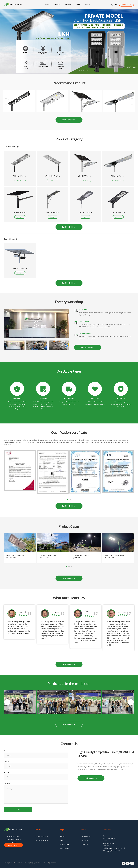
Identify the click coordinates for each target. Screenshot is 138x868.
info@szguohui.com (109, 843)
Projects (62, 836)
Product (57, 5)
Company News (64, 844)
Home (47, 5)
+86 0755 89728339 (109, 838)
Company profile (86, 836)
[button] (132, 101)
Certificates (85, 840)
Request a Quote (126, 5)
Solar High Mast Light (41, 840)
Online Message (13, 845)
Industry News (64, 849)
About (87, 5)
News (78, 5)
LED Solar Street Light (41, 836)
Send (18, 810)
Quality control (86, 844)
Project (68, 5)
